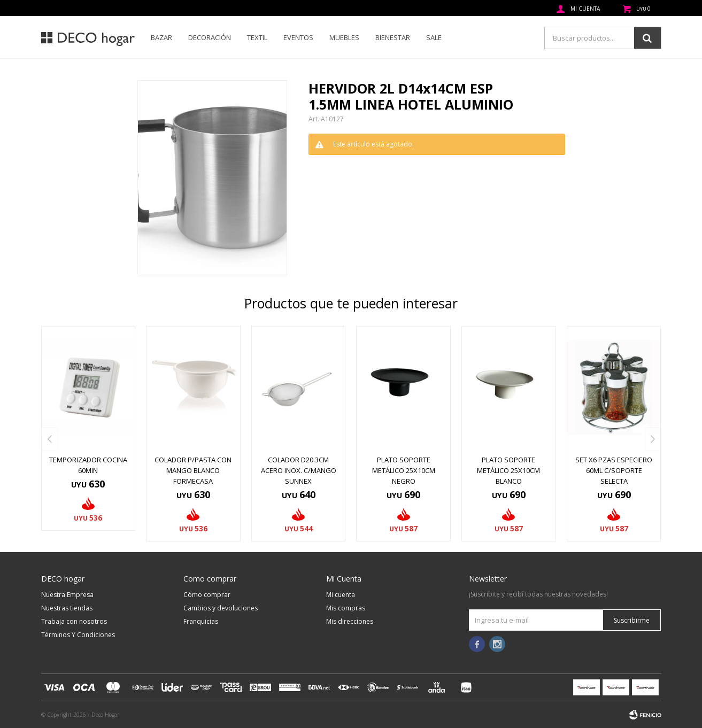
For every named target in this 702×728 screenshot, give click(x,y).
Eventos (298, 37)
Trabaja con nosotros (74, 621)
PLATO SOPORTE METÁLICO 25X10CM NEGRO (404, 470)
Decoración (210, 37)
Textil (257, 37)
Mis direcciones (350, 621)
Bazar (161, 37)
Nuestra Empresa (67, 595)
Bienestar (393, 37)
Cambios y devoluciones (221, 608)
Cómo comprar (207, 595)
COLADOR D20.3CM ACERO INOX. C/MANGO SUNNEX (299, 470)
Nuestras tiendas (67, 608)
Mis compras (346, 608)
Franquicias (201, 621)
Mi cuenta (341, 595)
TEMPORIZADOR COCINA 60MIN (88, 465)
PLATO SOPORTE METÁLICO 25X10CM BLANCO (508, 470)
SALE (434, 37)
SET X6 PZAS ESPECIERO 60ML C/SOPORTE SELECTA (614, 470)
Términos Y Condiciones (78, 635)
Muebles (344, 37)
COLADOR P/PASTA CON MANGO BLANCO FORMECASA (193, 470)
